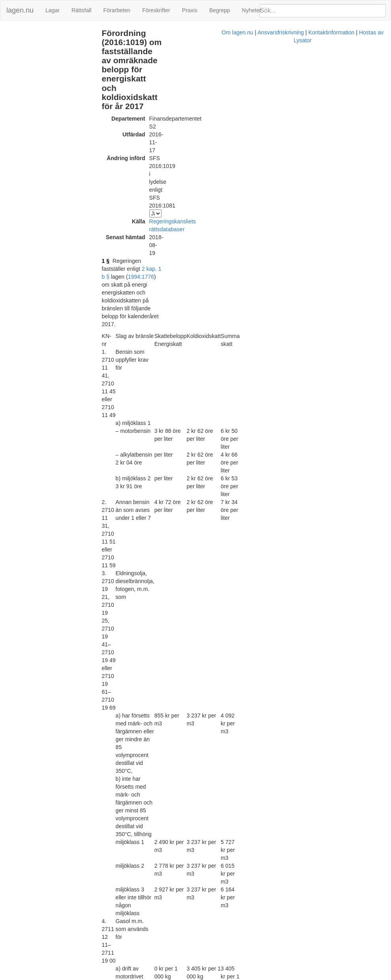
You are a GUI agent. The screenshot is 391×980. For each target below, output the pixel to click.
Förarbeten (117, 10)
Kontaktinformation (264, 976)
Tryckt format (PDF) (150, 915)
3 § (116, 852)
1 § (116, 128)
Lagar (53, 10)
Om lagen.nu (169, 976)
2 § (116, 840)
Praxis (190, 10)
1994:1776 (254, 128)
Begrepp (220, 10)
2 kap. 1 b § (208, 128)
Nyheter (252, 10)
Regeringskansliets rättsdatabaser (202, 112)
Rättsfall (82, 10)
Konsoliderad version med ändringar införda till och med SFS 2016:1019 (214, 923)
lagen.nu (20, 10)
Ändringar (16, 33)
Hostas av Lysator (313, 976)
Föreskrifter (156, 10)
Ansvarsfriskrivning (213, 976)
